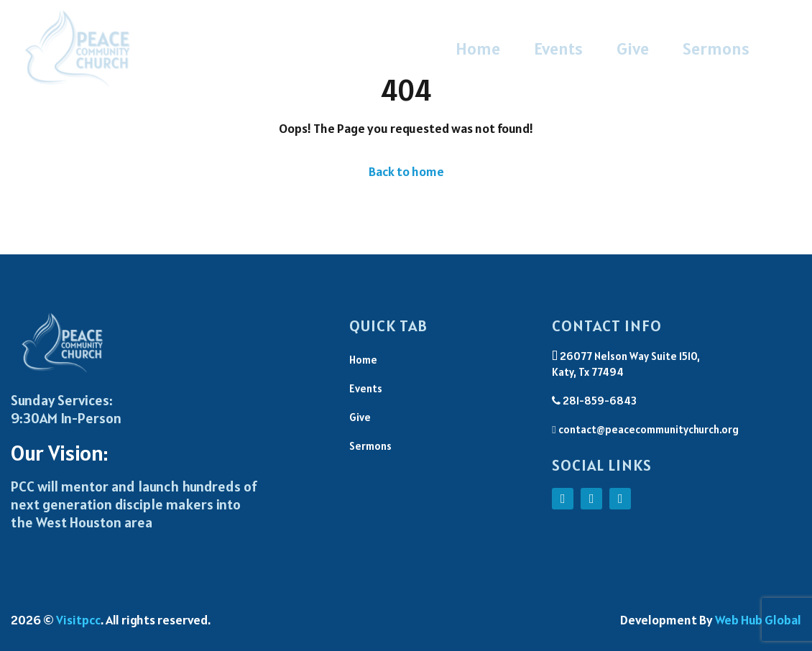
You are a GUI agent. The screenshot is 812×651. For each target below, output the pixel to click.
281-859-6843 (594, 401)
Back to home (406, 171)
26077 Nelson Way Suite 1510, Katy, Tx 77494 (626, 364)
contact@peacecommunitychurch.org (645, 429)
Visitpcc (78, 620)
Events (558, 49)
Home (478, 49)
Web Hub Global (758, 620)
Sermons (716, 49)
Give (633, 49)
